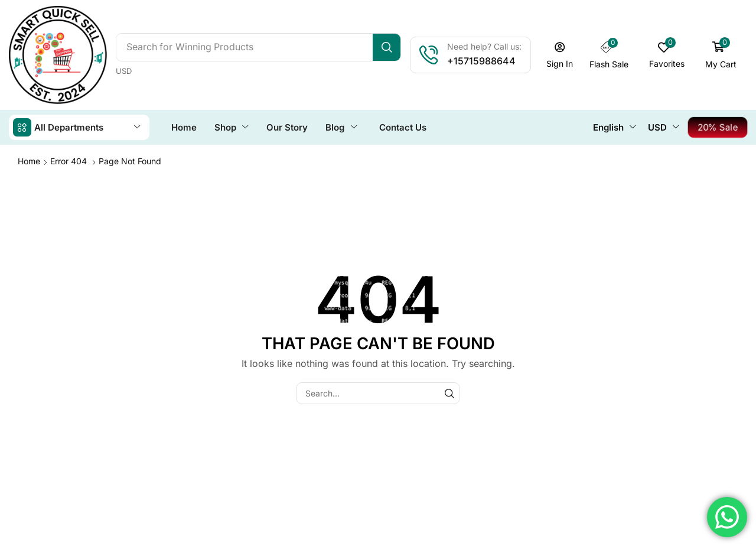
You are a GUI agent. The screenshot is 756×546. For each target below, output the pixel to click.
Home (29, 161)
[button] (560, 55)
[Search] (387, 47)
